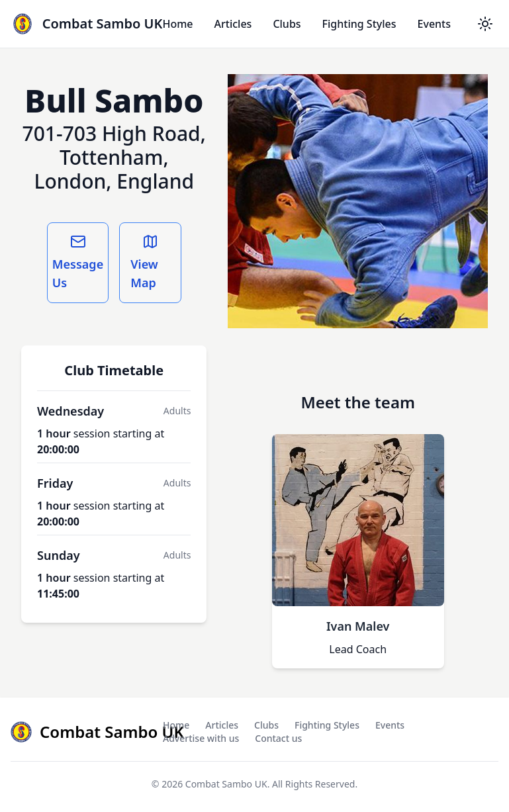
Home (177, 24)
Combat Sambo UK (226, 784)
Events (434, 24)
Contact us (278, 738)
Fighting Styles (359, 24)
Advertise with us (201, 738)
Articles (233, 24)
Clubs (287, 24)
